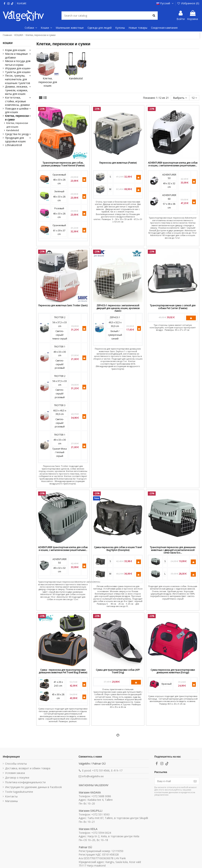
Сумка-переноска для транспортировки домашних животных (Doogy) (173, 671)
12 (194, 98)
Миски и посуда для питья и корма (18, 63)
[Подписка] (195, 781)
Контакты (11, 796)
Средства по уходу (17, 134)
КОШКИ (8, 43)
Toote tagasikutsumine (19, 792)
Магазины (11, 801)
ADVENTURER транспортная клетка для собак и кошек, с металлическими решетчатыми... (173, 164)
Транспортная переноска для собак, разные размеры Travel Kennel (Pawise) (63, 164)
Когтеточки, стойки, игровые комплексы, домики (17, 101)
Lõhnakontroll (13, 145)
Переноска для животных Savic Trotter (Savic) (63, 305)
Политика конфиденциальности (25, 782)
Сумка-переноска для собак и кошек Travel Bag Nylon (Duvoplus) (118, 549)
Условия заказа (15, 773)
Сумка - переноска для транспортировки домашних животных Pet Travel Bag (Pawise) (63, 671)
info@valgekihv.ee (93, 776)
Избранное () (188, 3)
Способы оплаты (16, 764)
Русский (165, 3)
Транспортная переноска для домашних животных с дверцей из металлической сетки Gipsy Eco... (173, 550)
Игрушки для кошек (17, 68)
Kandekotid (76, 78)
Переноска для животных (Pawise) (118, 163)
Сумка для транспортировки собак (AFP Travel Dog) (118, 671)
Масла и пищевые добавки (16, 56)
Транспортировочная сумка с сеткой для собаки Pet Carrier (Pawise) (173, 307)
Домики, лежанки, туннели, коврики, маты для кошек (16, 90)
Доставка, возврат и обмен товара (28, 768)
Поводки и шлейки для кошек (17, 110)
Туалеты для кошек (17, 72)
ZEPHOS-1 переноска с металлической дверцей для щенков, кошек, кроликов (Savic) (118, 308)
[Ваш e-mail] (173, 781)
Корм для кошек (15, 50)
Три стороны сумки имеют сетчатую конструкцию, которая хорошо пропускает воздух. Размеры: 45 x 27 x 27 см (173, 328)
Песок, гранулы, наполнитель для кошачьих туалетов (18, 79)
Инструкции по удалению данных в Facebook (33, 787)
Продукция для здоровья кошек (15, 140)
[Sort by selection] (180, 98)
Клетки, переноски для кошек (48, 82)
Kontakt (22, 3)
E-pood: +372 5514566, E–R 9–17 (102, 770)
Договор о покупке (17, 778)
